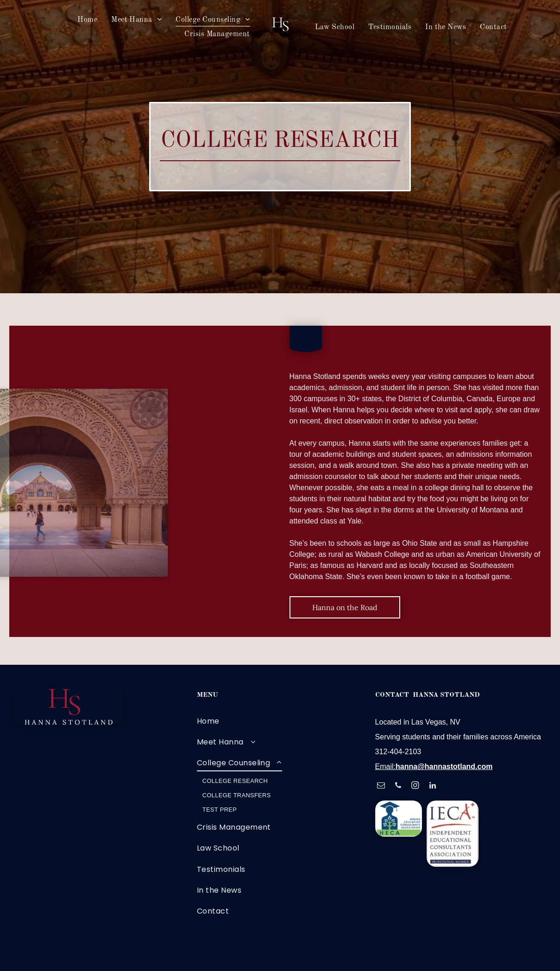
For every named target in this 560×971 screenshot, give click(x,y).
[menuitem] (87, 20)
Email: (385, 766)
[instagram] (415, 787)
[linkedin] (433, 787)
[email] (381, 787)
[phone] (398, 787)
